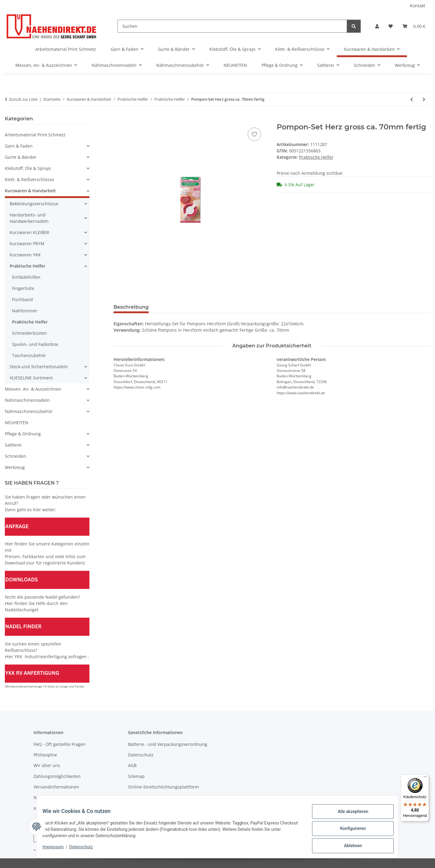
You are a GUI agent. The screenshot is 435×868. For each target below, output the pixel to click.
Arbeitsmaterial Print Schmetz (35, 135)
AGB (132, 765)
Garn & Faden (19, 146)
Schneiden (16, 456)
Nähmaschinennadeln (27, 400)
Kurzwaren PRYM (27, 244)
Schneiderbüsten (29, 333)
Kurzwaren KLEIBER (29, 232)
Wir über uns (47, 765)
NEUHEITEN (17, 423)
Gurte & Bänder (21, 157)
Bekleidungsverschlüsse (34, 204)
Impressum (57, 849)
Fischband (23, 299)
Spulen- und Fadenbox (35, 344)
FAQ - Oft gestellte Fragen (60, 744)
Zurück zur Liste (23, 99)
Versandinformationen (56, 787)
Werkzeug (15, 467)
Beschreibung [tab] (131, 307)
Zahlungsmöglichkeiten (57, 776)
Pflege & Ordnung (23, 434)
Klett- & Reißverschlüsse (29, 179)
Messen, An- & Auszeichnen (33, 389)
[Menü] (425, 778)
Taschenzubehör (29, 355)
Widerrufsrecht (143, 797)
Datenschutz (85, 849)
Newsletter (45, 797)
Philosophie (45, 755)
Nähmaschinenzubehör (29, 411)
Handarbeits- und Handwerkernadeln (29, 218)
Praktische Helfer (316, 157)
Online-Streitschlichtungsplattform (163, 787)
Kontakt (418, 6)
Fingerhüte (23, 288)
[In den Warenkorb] (118, 119)
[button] (377, 26)
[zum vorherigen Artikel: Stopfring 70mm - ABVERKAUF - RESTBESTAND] (412, 99)
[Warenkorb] (414, 26)
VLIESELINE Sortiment (31, 378)
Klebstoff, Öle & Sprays (28, 168)
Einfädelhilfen (26, 277)
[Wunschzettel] (391, 26)
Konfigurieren (349, 831)
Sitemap (136, 776)
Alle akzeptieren (349, 815)
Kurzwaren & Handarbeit (30, 191)
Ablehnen (349, 847)
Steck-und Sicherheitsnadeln (39, 367)
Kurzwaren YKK (25, 255)
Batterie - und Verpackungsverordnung (168, 744)
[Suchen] (232, 26)
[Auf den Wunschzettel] (254, 134)
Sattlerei (13, 445)
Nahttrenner (25, 311)
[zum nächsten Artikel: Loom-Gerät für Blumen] (424, 99)
